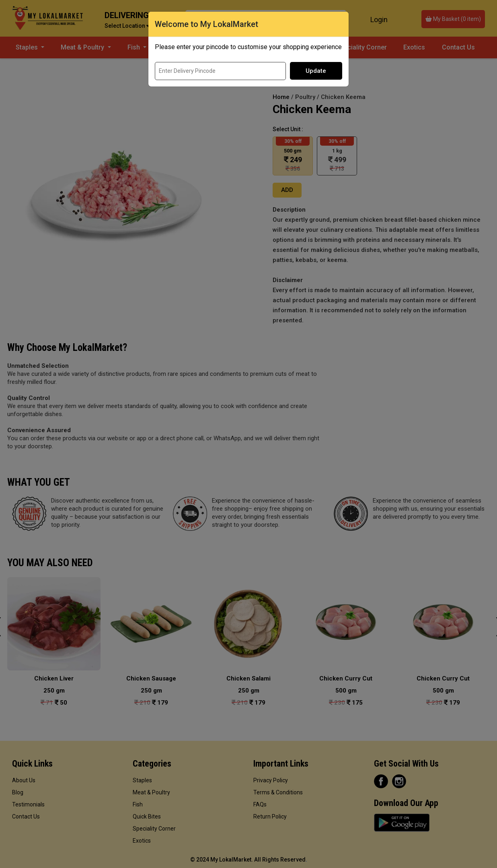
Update (316, 71)
